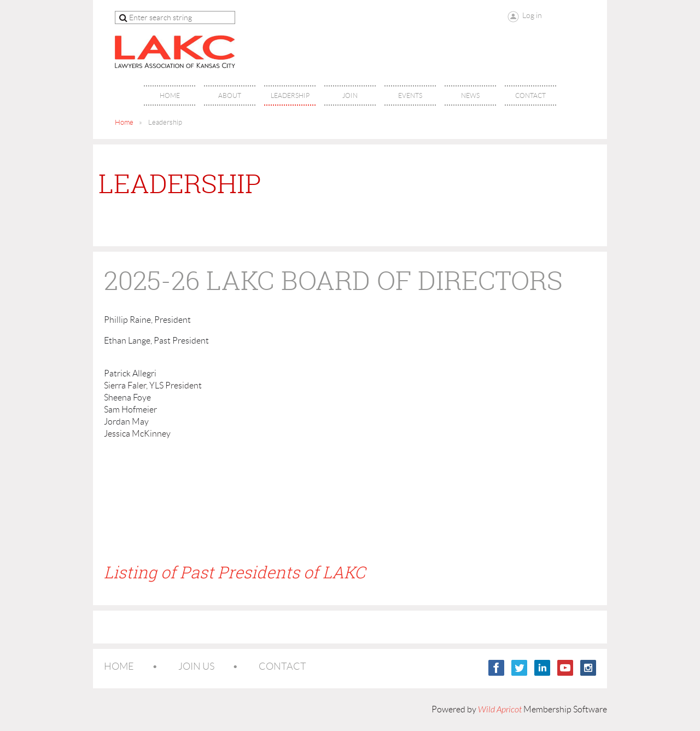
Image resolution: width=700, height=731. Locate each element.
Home (124, 122)
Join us (196, 666)
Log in (532, 15)
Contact (282, 666)
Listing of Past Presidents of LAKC (235, 572)
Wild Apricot (500, 710)
